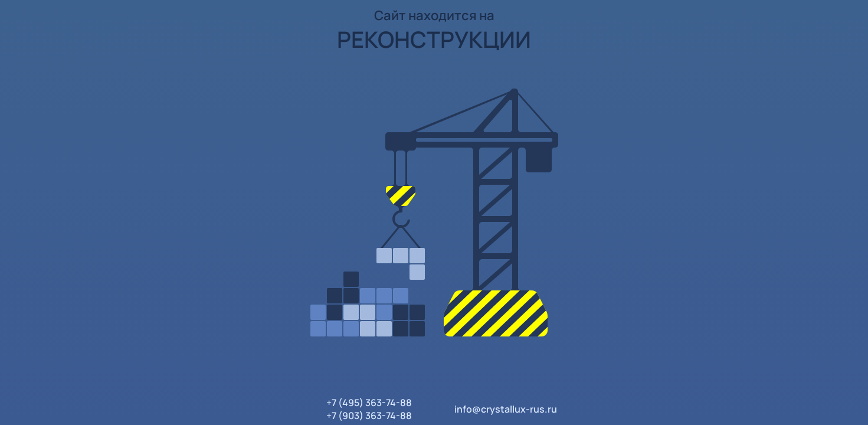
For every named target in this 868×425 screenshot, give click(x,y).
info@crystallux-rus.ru (506, 409)
